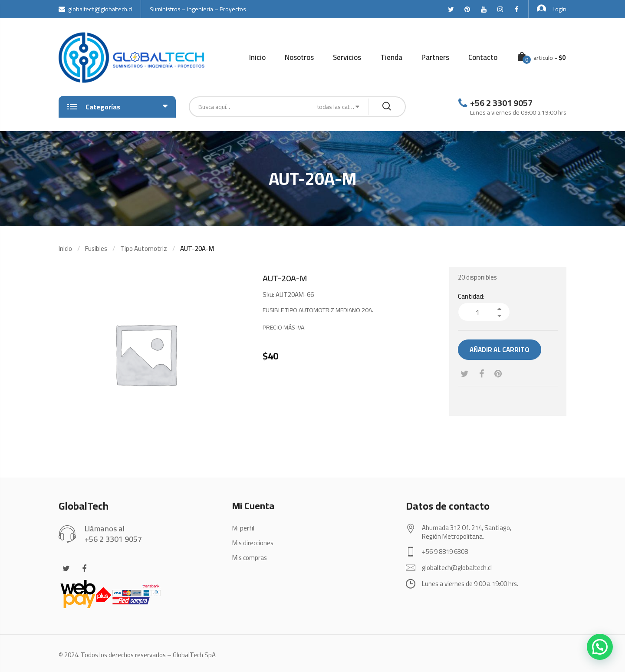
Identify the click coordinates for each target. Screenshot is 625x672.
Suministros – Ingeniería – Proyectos (198, 9)
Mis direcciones (253, 543)
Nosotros (299, 57)
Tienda (391, 57)
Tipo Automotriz (144, 249)
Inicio (257, 57)
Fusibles (96, 249)
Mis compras (250, 558)
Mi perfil (243, 528)
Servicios (347, 57)
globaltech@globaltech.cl (95, 9)
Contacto (483, 57)
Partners (435, 57)
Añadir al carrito (500, 350)
